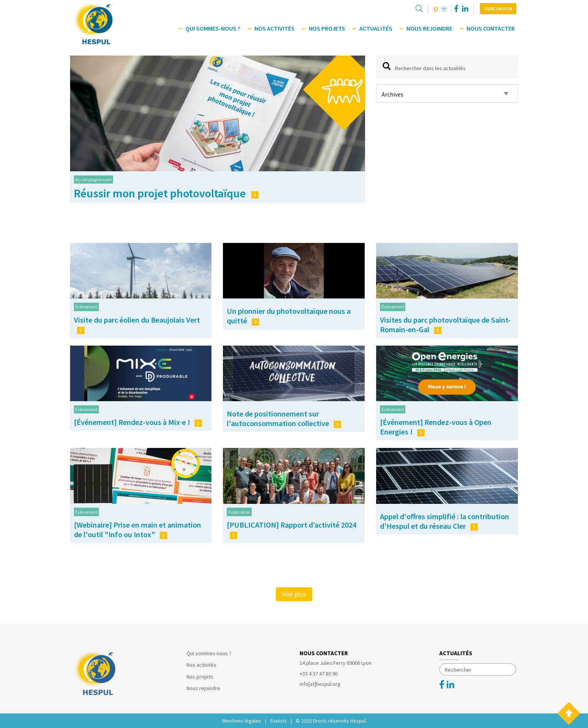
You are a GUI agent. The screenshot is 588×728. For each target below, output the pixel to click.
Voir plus (294, 594)
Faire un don (498, 9)
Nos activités (201, 665)
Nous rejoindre (203, 688)
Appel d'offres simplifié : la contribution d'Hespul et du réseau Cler (445, 521)
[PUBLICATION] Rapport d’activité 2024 (292, 530)
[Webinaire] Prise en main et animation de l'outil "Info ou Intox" (138, 530)
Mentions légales (242, 721)
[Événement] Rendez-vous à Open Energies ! (436, 427)
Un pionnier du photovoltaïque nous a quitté (289, 316)
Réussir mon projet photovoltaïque (166, 193)
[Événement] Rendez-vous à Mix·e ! (138, 422)
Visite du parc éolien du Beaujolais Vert (137, 325)
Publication (239, 512)
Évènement (86, 307)
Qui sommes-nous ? (209, 653)
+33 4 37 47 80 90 (319, 674)
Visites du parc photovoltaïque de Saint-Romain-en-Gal (445, 325)
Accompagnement (93, 180)
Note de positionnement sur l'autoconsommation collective (284, 418)
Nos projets (200, 677)
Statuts (278, 721)
